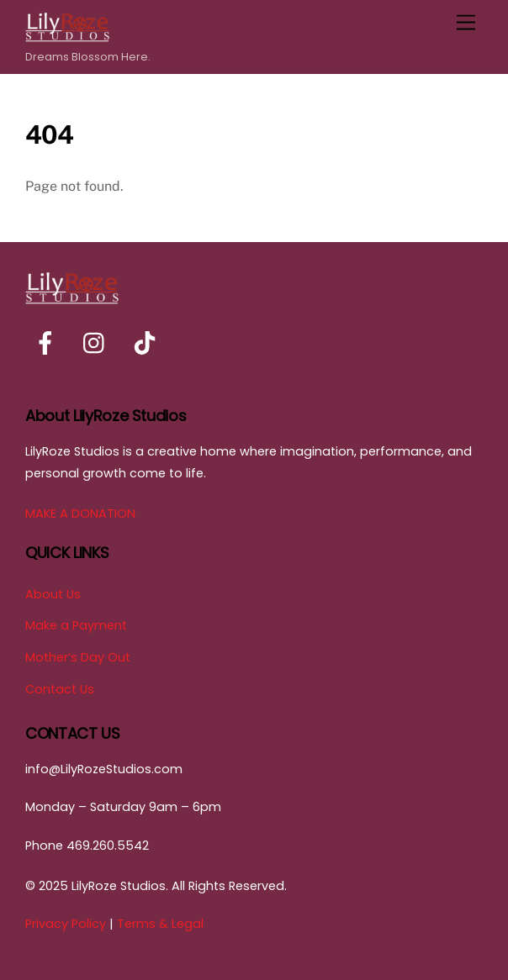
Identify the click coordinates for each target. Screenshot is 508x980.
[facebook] (48, 344)
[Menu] (466, 23)
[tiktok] (148, 344)
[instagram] (98, 344)
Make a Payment (76, 625)
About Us (53, 594)
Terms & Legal (160, 924)
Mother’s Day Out (78, 657)
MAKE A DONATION (80, 514)
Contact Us (60, 689)
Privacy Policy (66, 924)
